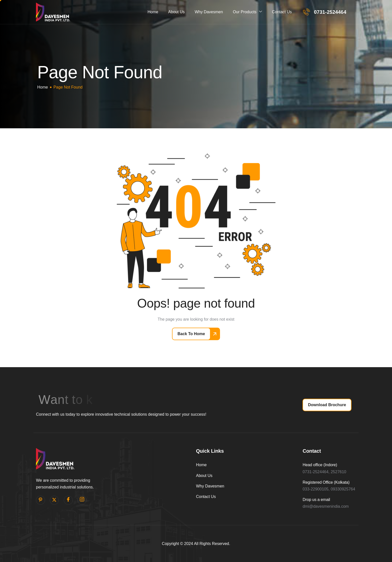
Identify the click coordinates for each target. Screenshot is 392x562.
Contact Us (282, 12)
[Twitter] (54, 500)
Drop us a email (316, 500)
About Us (176, 12)
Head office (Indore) (320, 465)
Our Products (247, 12)
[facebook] (68, 500)
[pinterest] (40, 500)
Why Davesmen (209, 12)
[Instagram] (82, 500)
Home (153, 12)
